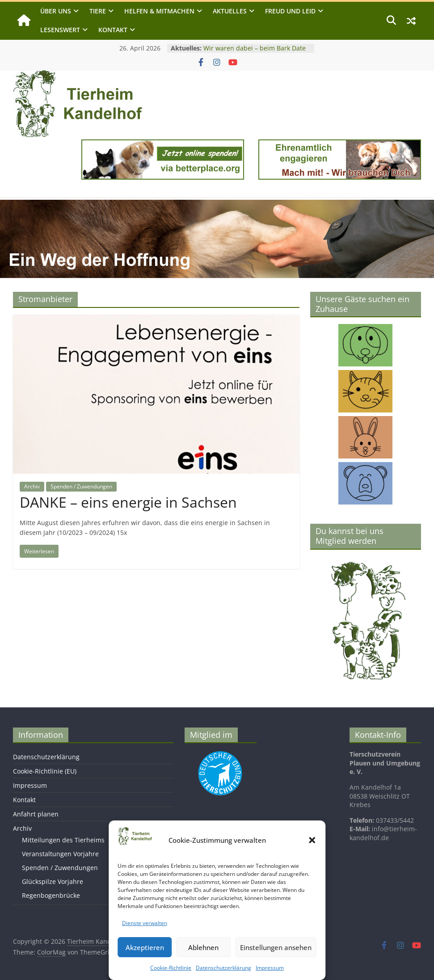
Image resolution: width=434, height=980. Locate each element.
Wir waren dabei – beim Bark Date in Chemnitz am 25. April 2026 (255, 53)
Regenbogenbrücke (51, 895)
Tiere (98, 11)
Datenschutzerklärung (223, 968)
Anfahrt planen (36, 814)
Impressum (270, 968)
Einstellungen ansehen (276, 947)
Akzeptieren (145, 947)
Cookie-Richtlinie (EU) (45, 771)
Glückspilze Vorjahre (53, 881)
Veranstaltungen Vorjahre (60, 854)
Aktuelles (230, 11)
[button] (312, 840)
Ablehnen (203, 947)
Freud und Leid (290, 11)
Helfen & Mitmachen (159, 11)
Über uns (56, 11)
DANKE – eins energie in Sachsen (128, 502)
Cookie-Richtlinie (171, 968)
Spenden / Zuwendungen (81, 486)
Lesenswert (60, 30)
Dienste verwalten (145, 923)
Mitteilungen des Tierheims (63, 840)
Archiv (32, 486)
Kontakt (113, 30)
